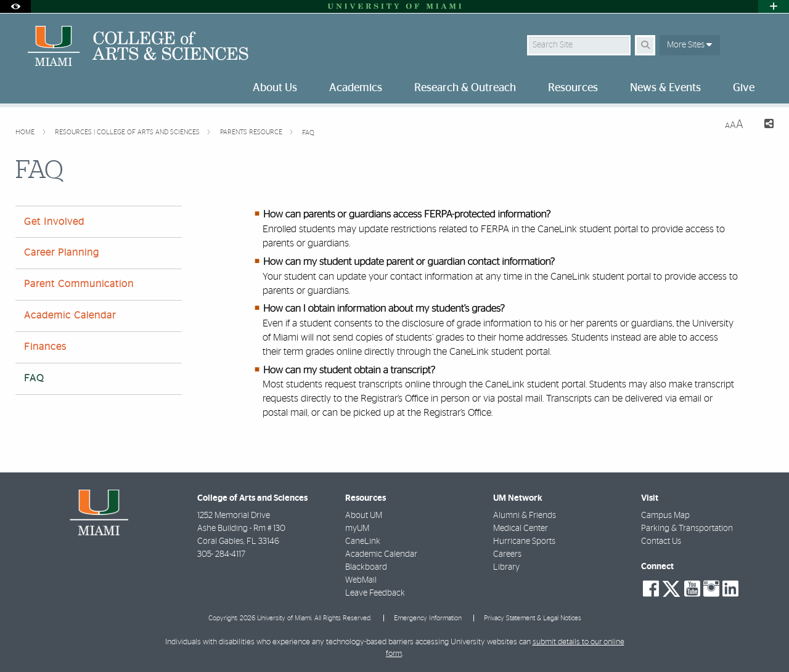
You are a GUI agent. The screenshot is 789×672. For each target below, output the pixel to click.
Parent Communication (79, 284)
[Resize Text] (734, 125)
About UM (364, 516)
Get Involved (54, 222)
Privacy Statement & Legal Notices (533, 618)
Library (506, 567)
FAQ (308, 133)
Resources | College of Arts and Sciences (128, 132)
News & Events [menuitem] (665, 88)
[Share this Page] (763, 125)
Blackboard (366, 567)
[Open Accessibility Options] (15, 6)
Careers (507, 554)
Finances (45, 347)
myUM (357, 528)
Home (26, 132)
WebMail (361, 580)
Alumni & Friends (525, 516)
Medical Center (521, 528)
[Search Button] (645, 45)
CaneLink (363, 541)
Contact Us (661, 541)
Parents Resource (252, 132)
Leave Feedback (375, 593)
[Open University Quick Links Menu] (774, 6)
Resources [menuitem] (573, 88)
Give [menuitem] (744, 88)
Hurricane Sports (524, 541)
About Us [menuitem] (275, 88)
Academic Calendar (70, 315)
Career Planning (62, 253)
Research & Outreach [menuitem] (465, 88)
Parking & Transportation (687, 528)
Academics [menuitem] (356, 88)
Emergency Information (428, 618)
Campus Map (665, 516)
